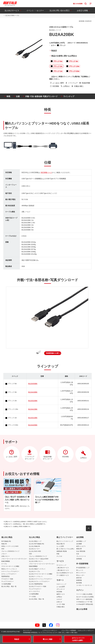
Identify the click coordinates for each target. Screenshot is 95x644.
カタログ (59, 599)
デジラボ (59, 556)
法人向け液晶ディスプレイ (37, 569)
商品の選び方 (61, 544)
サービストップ (61, 565)
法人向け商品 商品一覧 (36, 599)
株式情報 (79, 583)
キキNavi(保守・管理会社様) (85, 604)
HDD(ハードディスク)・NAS (10, 546)
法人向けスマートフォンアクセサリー (41, 579)
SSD (3, 549)
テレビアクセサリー (8, 581)
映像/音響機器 (6, 561)
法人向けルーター (34, 549)
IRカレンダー (80, 575)
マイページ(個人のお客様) (84, 594)
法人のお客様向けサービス (65, 573)
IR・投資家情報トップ (83, 568)
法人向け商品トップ (35, 541)
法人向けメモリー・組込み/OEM (39, 559)
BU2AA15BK (33, 409)
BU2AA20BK (33, 401)
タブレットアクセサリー (9, 574)
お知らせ (59, 602)
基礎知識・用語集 (62, 551)
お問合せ (59, 597)
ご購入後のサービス (63, 570)
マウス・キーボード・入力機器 (10, 566)
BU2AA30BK (33, 392)
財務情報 (79, 580)
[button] (53, 353)
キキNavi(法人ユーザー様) (84, 602)
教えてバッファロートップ (65, 541)
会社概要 (79, 544)
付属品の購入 (61, 607)
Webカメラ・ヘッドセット (9, 569)
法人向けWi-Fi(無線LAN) (36, 544)
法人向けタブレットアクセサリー (39, 581)
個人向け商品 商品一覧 (9, 586)
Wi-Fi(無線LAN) (6, 541)
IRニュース (80, 570)
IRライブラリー (81, 573)
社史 (78, 554)
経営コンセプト (81, 546)
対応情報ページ (46, 172)
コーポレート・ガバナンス (84, 585)
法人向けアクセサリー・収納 (38, 586)
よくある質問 (61, 587)
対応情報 (59, 592)
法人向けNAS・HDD (35, 551)
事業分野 (79, 549)
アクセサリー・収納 (7, 579)
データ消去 (32, 596)
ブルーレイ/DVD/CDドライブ (10, 551)
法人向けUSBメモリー (36, 561)
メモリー (4, 554)
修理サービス (61, 594)
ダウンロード (61, 589)
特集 (58, 554)
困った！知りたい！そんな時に (65, 549)
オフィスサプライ (34, 591)
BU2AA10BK (33, 418)
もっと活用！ (60, 546)
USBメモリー (6, 556)
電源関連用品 (5, 576)
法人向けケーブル (34, 571)
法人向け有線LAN (34, 546)
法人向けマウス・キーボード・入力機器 (41, 574)
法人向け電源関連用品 (36, 584)
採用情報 (79, 559)
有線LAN (4, 544)
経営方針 (79, 578)
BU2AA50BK (33, 383)
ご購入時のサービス (63, 568)
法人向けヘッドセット (36, 576)
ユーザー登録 (61, 604)
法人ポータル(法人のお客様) (85, 597)
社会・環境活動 (81, 551)
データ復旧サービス (63, 575)
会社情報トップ (81, 541)
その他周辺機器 (6, 584)
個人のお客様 (82, 609)
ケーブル (4, 564)
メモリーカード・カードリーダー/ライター (14, 559)
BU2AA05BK (33, 425)
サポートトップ (61, 584)
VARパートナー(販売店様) (84, 599)
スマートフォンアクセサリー (10, 571)
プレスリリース (81, 556)
